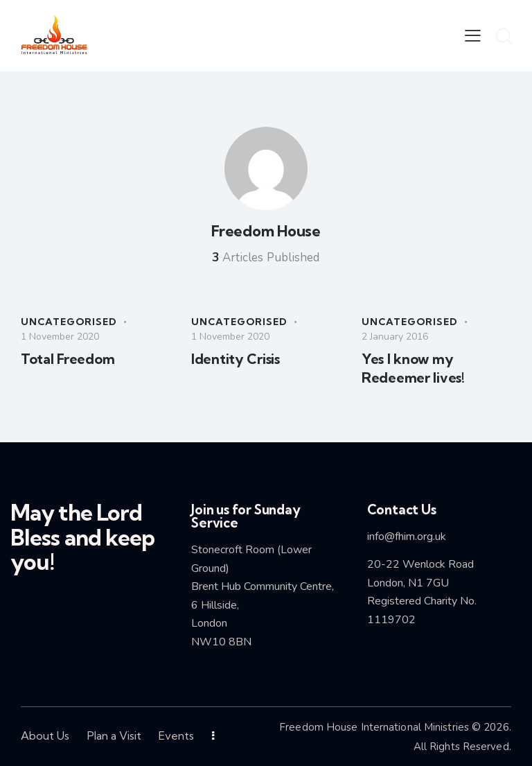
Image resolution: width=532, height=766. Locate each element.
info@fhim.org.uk (407, 537)
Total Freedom (68, 359)
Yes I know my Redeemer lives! (413, 368)
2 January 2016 (395, 337)
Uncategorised (69, 322)
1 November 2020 (60, 337)
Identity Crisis (236, 359)
